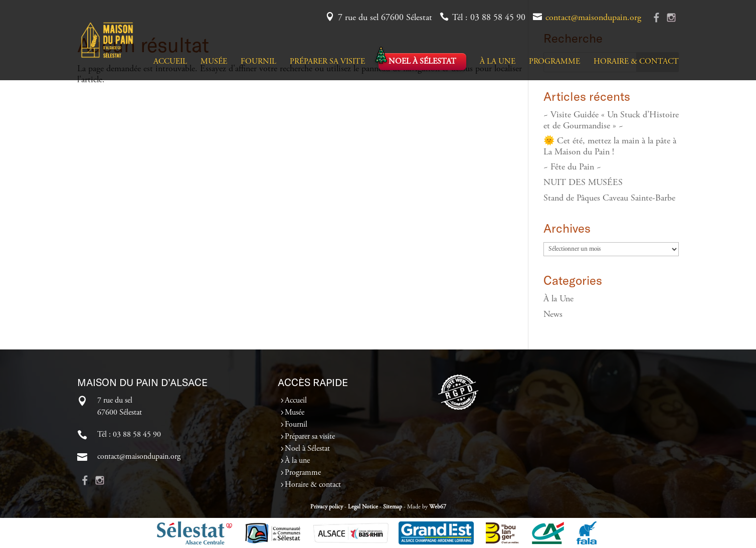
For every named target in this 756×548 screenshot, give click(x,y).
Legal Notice (363, 507)
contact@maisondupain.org (593, 18)
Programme (554, 62)
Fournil (258, 62)
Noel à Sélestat (422, 62)
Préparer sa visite (327, 62)
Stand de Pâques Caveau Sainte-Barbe (609, 199)
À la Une (558, 299)
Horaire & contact (636, 62)
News (553, 315)
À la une (498, 62)
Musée (214, 62)
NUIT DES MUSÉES (583, 183)
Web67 (438, 507)
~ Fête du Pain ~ (572, 167)
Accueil (170, 62)
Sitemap (393, 507)
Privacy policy (327, 507)
